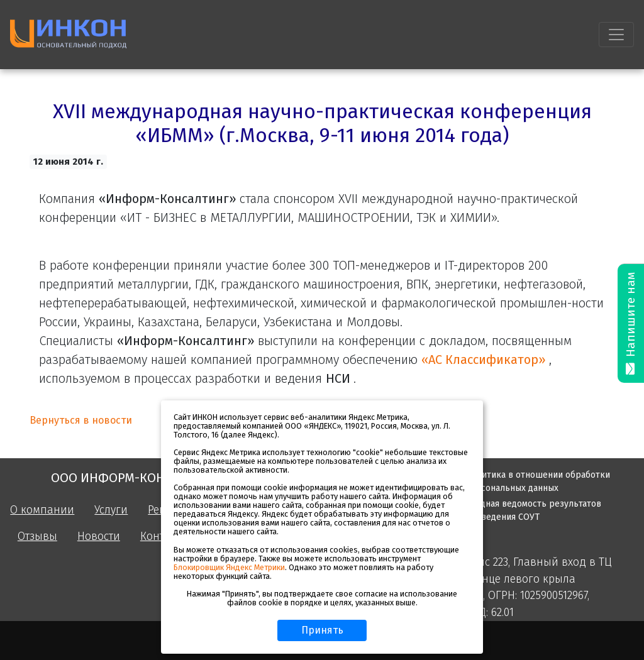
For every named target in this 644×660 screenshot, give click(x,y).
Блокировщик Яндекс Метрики (229, 567)
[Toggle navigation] (616, 35)
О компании (42, 510)
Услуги (111, 510)
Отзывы (37, 536)
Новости (99, 536)
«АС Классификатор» (485, 360)
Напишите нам (631, 323)
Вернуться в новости (81, 420)
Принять (322, 630)
